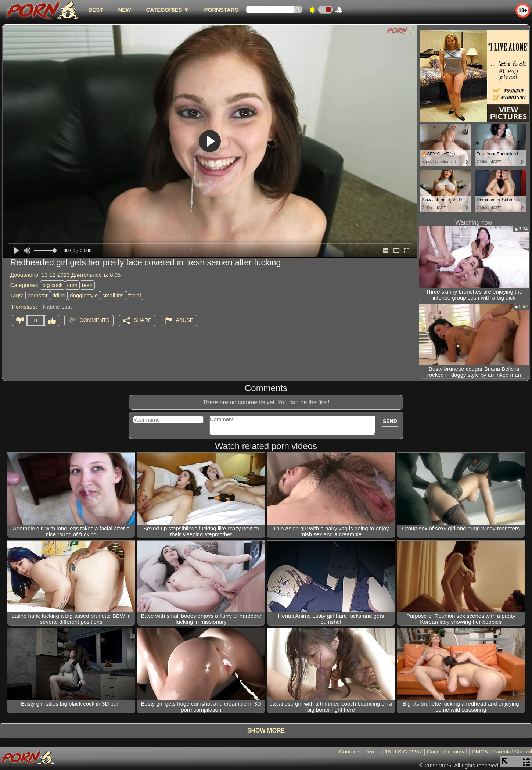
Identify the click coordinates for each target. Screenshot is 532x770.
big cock (52, 285)
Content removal (447, 751)
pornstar (38, 295)
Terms (373, 751)
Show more (266, 730)
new (124, 10)
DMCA (480, 751)
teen (87, 285)
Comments (94, 320)
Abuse (185, 320)
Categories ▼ (167, 10)
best (96, 10)
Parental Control (512, 751)
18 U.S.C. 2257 (404, 751)
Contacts (350, 751)
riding (59, 295)
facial (135, 295)
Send (390, 421)
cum (72, 285)
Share (143, 320)
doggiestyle (84, 295)
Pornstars (221, 10)
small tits (113, 295)
